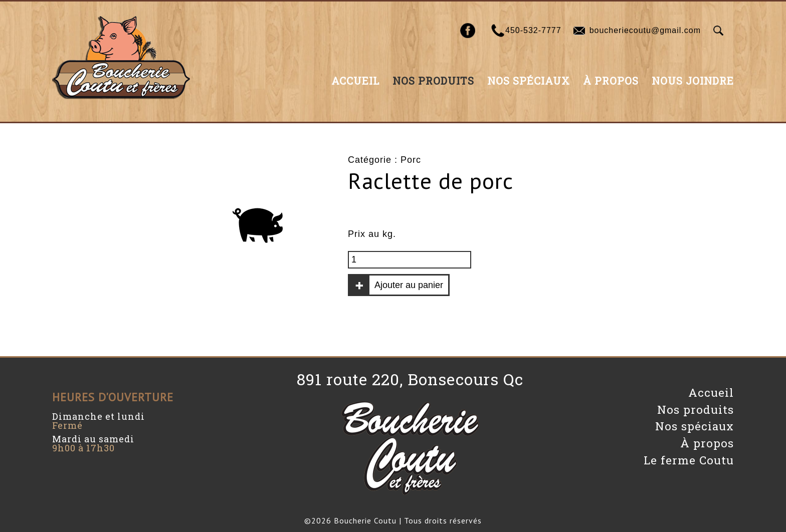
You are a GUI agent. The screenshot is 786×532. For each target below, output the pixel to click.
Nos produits (433, 81)
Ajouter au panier (409, 285)
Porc (411, 160)
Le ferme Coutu (689, 460)
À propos (611, 81)
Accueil (355, 81)
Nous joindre (693, 81)
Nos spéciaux (529, 81)
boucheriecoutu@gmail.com (645, 30)
